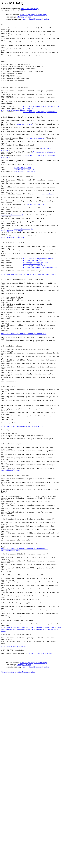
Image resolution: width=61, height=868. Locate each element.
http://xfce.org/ (49, 222)
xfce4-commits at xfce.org (34, 178)
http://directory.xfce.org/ (13, 274)
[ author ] (47, 19)
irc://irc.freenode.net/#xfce (35, 304)
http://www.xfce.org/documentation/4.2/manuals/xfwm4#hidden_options (31, 738)
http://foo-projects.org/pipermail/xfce (40, 125)
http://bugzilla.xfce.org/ (34, 308)
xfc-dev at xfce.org (22, 192)
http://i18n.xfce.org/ (35, 234)
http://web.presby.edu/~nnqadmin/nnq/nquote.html (22, 499)
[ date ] (25, 19)
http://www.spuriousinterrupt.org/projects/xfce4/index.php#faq (29, 318)
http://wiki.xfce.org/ (32, 306)
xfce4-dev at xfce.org (34, 157)
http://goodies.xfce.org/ (12, 247)
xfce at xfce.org (25, 140)
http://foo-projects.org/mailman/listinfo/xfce (17, 122)
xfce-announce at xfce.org (43, 174)
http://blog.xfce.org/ (10, 551)
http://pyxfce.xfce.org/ (11, 266)
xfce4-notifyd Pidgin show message (33, 15)
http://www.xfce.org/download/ (14, 761)
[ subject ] (39, 19)
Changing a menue (24, 17)
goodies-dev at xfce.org (24, 197)
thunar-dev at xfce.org (24, 195)
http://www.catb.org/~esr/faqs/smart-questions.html (24, 390)
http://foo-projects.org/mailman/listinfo (41, 119)
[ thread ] (31, 19)
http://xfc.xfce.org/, (23, 264)
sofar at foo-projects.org (30, 9)
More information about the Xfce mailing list (18, 788)
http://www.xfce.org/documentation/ (38, 299)
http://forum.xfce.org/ (33, 302)
